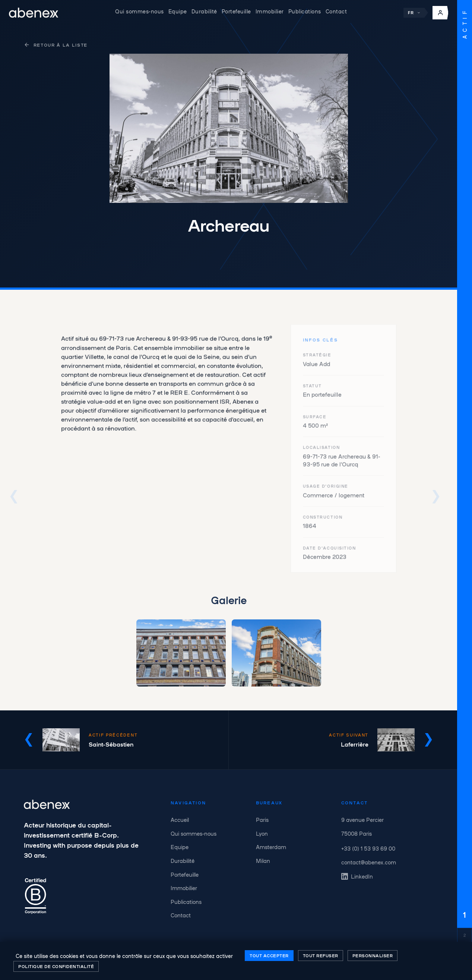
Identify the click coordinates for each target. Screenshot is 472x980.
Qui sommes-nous (140, 11)
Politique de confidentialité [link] (56, 966)
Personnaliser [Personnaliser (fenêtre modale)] (373, 955)
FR (414, 13)
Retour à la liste (56, 45)
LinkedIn (357, 876)
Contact (336, 11)
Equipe (178, 11)
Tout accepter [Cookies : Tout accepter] (269, 955)
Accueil (180, 820)
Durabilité (204, 11)
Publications (305, 11)
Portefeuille (236, 11)
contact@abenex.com (369, 862)
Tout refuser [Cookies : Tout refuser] (321, 955)
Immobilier (270, 11)
